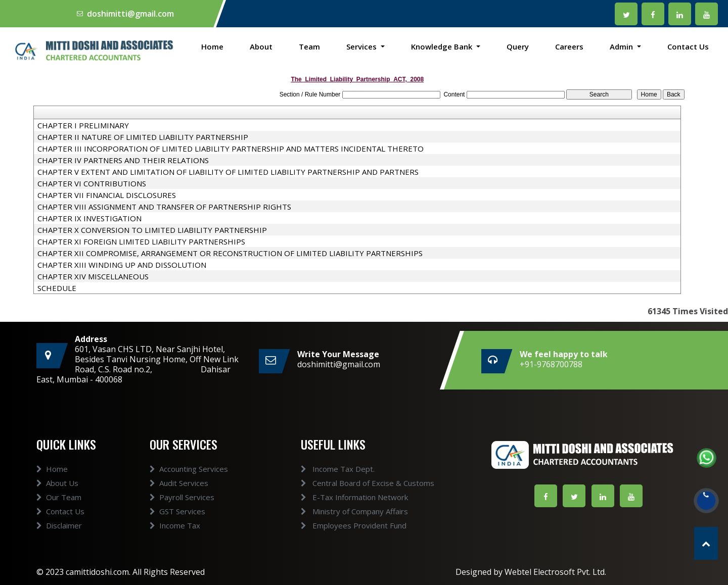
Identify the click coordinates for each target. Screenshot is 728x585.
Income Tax (175, 540)
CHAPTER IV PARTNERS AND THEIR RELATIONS (123, 160)
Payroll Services (182, 512)
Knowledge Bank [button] (443, 46)
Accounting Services (189, 483)
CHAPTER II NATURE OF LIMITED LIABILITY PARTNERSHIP (143, 137)
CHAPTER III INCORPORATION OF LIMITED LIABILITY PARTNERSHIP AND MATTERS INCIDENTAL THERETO (231, 149)
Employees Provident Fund (338, 525)
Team (309, 46)
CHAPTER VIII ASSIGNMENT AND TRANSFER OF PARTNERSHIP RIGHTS (164, 207)
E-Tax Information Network (339, 497)
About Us (57, 498)
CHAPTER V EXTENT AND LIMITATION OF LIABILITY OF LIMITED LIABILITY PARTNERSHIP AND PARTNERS (228, 172)
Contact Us (688, 46)
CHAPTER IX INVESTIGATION (89, 218)
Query (518, 46)
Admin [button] (622, 46)
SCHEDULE (57, 288)
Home (212, 46)
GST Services (177, 526)
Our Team (59, 512)
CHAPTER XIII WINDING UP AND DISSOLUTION (122, 265)
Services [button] (362, 46)
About (261, 46)
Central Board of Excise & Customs (352, 483)
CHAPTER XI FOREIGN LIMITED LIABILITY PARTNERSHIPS (141, 241)
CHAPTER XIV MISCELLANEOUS (93, 276)
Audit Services (179, 498)
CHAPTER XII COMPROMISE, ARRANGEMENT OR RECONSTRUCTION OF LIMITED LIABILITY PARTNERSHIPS (230, 253)
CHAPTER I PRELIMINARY (83, 125)
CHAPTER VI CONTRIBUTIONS (92, 183)
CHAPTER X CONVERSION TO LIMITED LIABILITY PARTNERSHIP (152, 230)
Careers (569, 46)
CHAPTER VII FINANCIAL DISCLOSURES (107, 195)
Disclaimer (59, 540)
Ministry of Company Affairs (339, 511)
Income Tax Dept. (323, 469)
